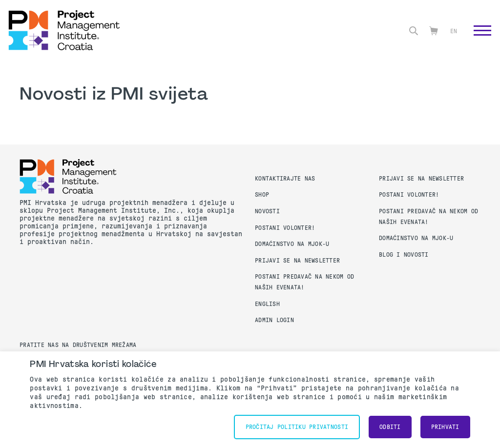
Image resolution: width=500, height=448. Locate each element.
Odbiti (390, 427)
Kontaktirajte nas (285, 179)
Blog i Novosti (404, 255)
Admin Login (274, 320)
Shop (262, 195)
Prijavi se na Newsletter (297, 261)
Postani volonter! (285, 228)
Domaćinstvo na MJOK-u (292, 244)
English (267, 304)
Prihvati (445, 427)
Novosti (267, 211)
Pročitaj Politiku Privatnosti (297, 427)
